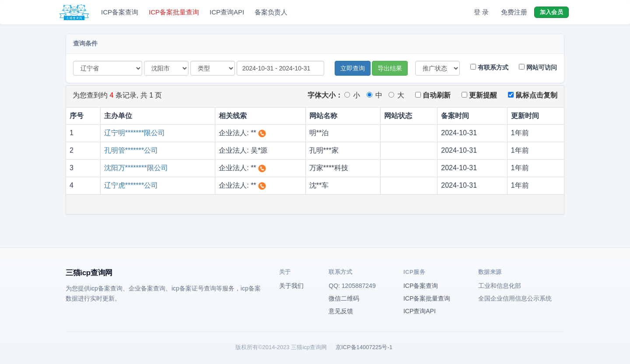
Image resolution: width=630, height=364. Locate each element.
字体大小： (325, 95)
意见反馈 (341, 311)
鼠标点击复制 (533, 95)
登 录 (481, 12)
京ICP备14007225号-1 (364, 347)
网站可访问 (538, 67)
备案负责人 (271, 12)
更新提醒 (479, 95)
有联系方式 (489, 67)
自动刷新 (433, 95)
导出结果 (390, 68)
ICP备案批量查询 (174, 12)
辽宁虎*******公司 (131, 185)
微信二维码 (344, 298)
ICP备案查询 (120, 12)
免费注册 (514, 12)
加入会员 (551, 12)
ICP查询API (227, 12)
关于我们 (291, 286)
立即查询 (353, 68)
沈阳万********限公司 (136, 168)
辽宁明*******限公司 (135, 133)
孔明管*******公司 (131, 150)
